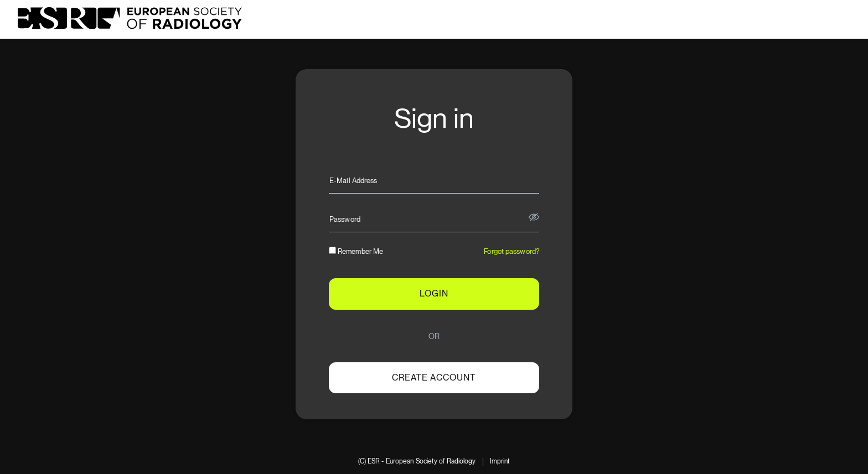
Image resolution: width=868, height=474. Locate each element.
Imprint (500, 462)
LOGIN (434, 293)
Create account (434, 377)
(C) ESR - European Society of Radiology (417, 462)
